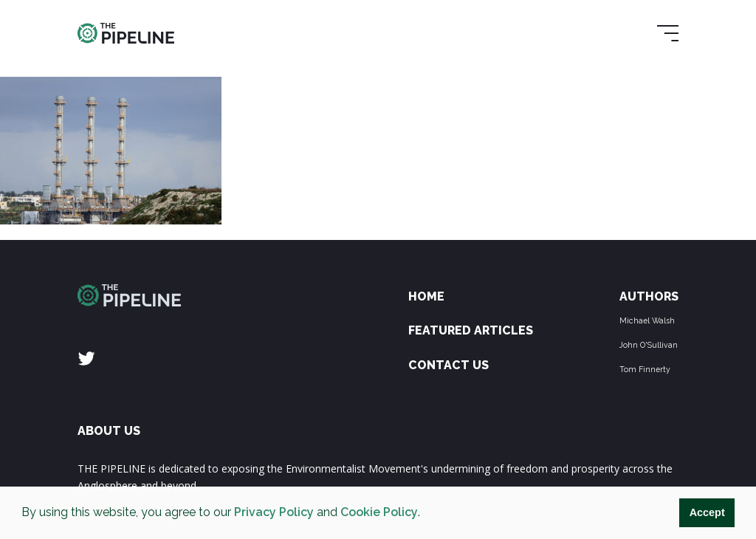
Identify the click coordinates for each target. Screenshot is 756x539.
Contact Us (449, 365)
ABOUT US (109, 431)
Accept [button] (707, 512)
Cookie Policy (379, 512)
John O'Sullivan (649, 345)
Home (426, 296)
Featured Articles (471, 330)
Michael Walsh (647, 320)
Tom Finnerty (645, 369)
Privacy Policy (274, 512)
